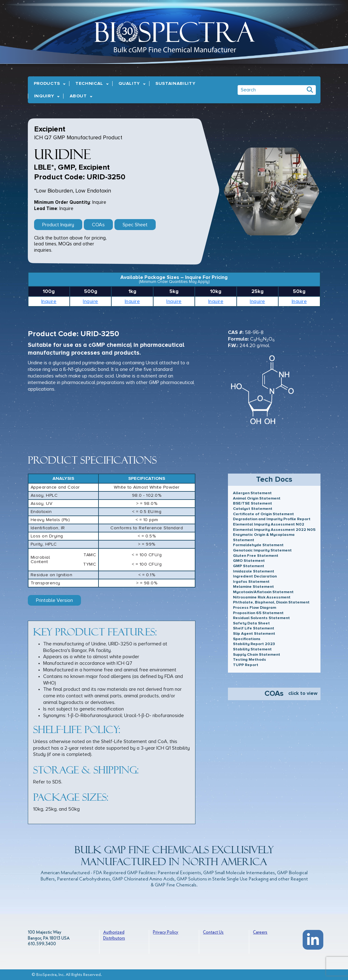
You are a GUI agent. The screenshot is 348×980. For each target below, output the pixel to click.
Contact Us (213, 933)
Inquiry (44, 96)
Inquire (49, 301)
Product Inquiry (58, 225)
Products (47, 84)
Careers (260, 933)
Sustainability (175, 84)
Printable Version (54, 600)
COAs (98, 225)
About (78, 96)
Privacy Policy (166, 933)
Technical (89, 84)
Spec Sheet (135, 225)
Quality (129, 84)
